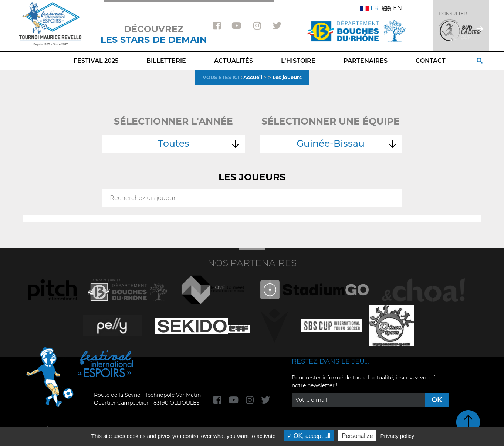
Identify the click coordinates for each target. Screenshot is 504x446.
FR (369, 8)
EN (392, 8)
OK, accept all (309, 436)
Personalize (358, 436)
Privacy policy (398, 436)
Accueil (253, 77)
